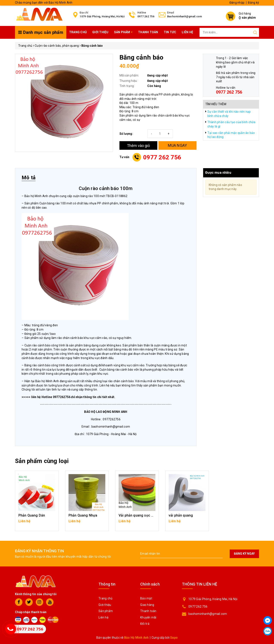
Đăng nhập (237, 3)
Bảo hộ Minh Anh (36, 196)
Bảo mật (146, 598)
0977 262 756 (146, 16)
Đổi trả (145, 624)
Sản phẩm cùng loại (42, 461)
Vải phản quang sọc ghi (137, 515)
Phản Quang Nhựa (83, 515)
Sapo (174, 638)
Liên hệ (187, 32)
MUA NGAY (177, 145)
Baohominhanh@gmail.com (185, 16)
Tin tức (170, 32)
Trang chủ (78, 32)
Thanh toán (148, 32)
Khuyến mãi (148, 617)
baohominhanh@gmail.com (208, 614)
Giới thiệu (100, 32)
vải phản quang (181, 515)
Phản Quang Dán (32, 515)
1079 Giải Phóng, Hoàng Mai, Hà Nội (102, 16)
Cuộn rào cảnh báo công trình (45, 345)
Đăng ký (253, 3)
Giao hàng (147, 605)
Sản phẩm (123, 32)
